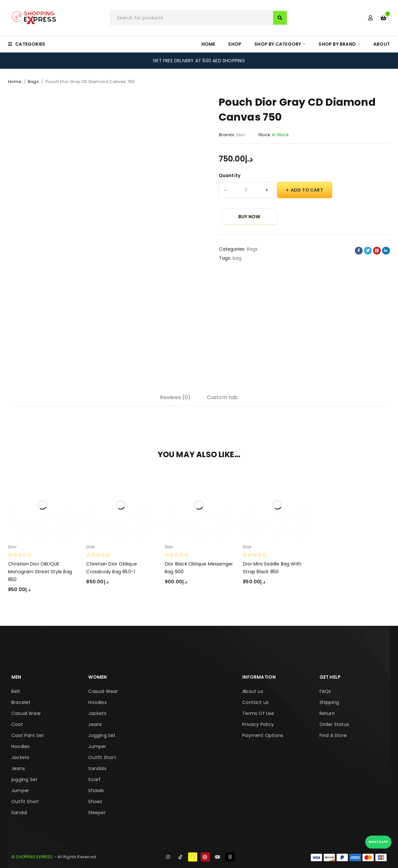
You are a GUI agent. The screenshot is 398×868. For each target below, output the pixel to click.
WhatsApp (378, 842)
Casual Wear (26, 713)
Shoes (95, 802)
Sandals (97, 768)
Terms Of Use (258, 713)
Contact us (255, 702)
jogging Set (24, 779)
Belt (16, 691)
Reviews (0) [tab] (175, 397)
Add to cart (307, 190)
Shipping (329, 702)
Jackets (20, 757)
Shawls (96, 791)
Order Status (334, 724)
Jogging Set (102, 735)
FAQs (325, 691)
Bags (33, 82)
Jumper (20, 791)
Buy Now (249, 217)
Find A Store (333, 735)
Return (327, 713)
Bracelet (21, 702)
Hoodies (20, 746)
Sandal (19, 813)
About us (253, 691)
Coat (17, 724)
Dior (241, 135)
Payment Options (263, 735)
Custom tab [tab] (223, 397)
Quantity (230, 175)
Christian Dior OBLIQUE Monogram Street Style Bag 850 (40, 572)
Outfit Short (25, 802)
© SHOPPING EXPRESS (32, 857)
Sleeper (97, 813)
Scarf (94, 779)
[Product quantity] (246, 190)
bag (237, 258)
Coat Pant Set (28, 735)
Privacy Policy (258, 724)
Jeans (18, 768)
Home (15, 82)
